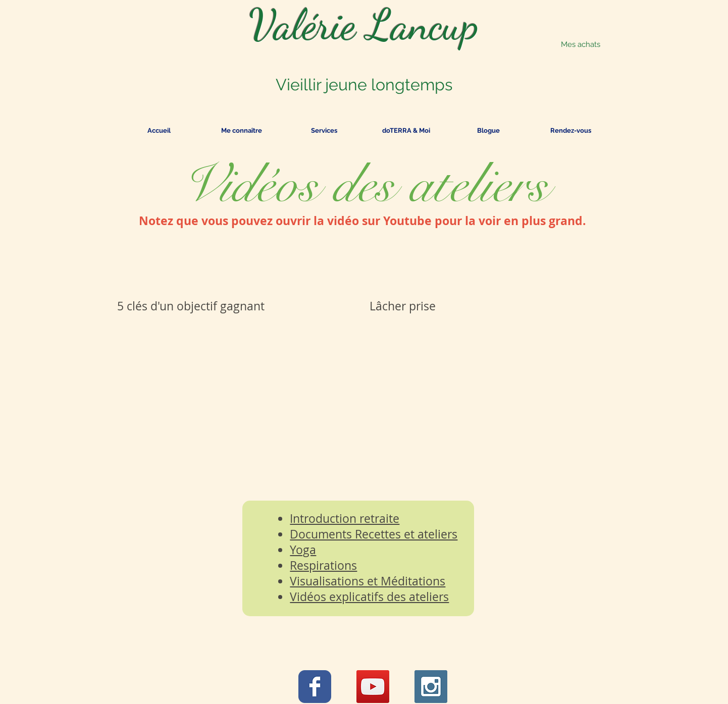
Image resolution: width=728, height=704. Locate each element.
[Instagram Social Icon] (431, 687)
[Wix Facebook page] (315, 687)
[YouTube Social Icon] (373, 687)
